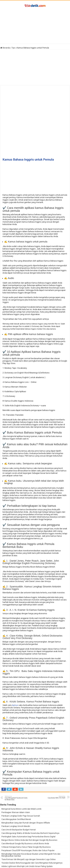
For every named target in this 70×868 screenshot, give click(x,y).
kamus (15, 674)
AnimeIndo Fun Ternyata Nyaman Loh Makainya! (22, 846)
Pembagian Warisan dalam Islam (16, 782)
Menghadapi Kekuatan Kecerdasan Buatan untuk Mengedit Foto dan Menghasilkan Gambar (31, 824)
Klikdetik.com (29, 865)
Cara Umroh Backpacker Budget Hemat (19, 799)
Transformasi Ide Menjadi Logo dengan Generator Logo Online (29, 829)
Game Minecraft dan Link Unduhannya (18, 842)
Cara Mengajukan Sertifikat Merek (16, 789)
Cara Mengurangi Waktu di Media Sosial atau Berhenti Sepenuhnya (30, 802)
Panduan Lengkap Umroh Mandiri (16, 795)
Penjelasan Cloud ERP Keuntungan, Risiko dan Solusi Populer (28, 820)
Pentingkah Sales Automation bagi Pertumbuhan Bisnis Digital (28, 806)
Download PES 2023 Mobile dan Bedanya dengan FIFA (25, 839)
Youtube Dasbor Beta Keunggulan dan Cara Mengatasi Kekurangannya (32, 832)
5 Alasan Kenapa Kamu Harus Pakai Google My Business (26, 816)
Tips (13, 48)
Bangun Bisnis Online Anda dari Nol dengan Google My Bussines (29, 809)
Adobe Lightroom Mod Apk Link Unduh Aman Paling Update (27, 836)
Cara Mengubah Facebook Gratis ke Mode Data (16, 767)
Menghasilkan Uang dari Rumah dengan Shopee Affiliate (26, 792)
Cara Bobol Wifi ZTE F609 (54, 766)
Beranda (5, 48)
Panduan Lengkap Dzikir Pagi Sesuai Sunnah (21, 785)
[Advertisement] (35, 26)
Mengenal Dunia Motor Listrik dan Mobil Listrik (21, 778)
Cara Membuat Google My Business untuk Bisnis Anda (25, 813)
